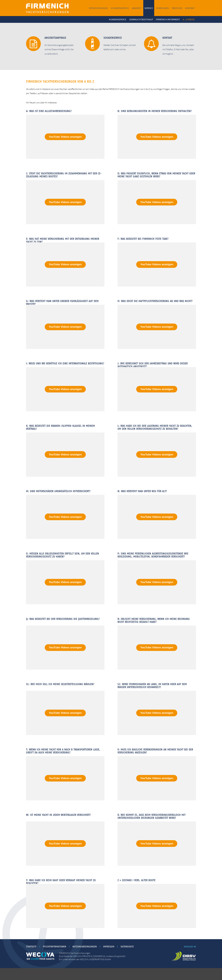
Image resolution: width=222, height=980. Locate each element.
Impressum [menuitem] (109, 958)
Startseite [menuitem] (31, 958)
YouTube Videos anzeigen (65, 137)
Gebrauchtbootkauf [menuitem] (141, 19)
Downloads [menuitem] (162, 8)
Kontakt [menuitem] (190, 8)
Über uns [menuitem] (177, 8)
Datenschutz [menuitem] (127, 958)
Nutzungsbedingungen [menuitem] (85, 958)
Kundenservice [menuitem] (118, 19)
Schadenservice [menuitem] (120, 8)
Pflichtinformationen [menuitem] (55, 958)
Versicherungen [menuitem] (98, 8)
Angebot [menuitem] (137, 8)
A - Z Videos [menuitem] (189, 19)
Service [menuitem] (149, 8)
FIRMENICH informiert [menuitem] (168, 19)
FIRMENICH (47, 8)
